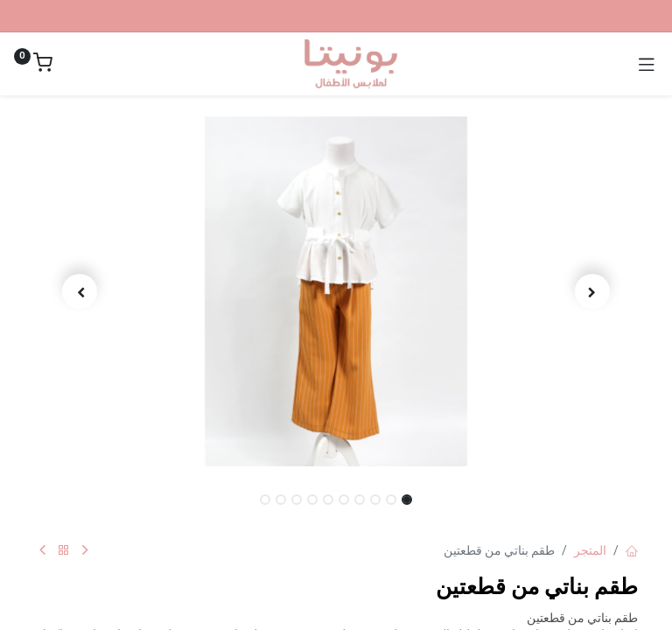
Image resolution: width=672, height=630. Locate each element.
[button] (593, 291)
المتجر (590, 550)
